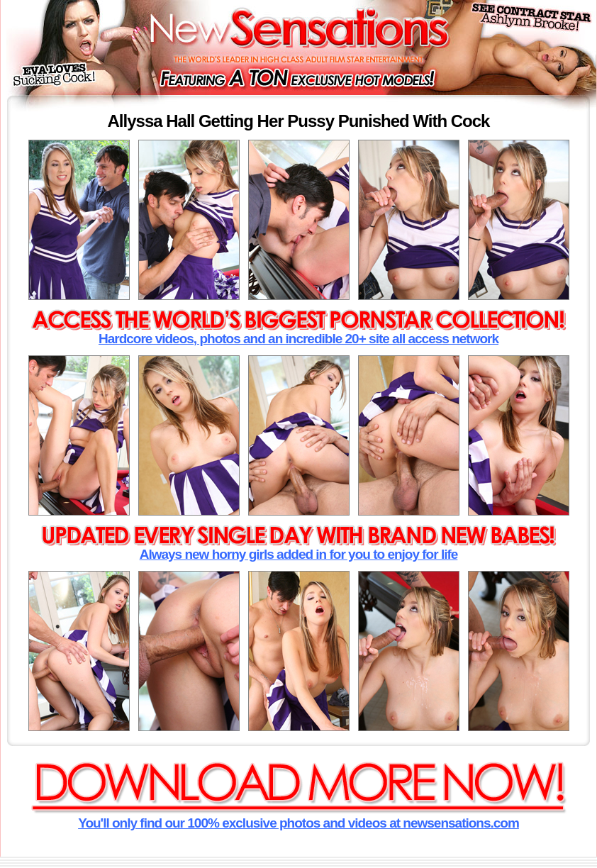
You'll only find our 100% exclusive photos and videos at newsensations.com (298, 823)
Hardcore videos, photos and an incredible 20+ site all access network (298, 339)
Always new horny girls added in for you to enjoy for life (299, 554)
